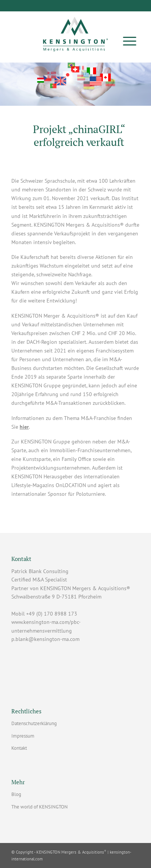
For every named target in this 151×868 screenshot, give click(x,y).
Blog (16, 794)
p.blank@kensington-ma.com (45, 639)
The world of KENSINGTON (40, 807)
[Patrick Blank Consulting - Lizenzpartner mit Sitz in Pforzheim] (75, 32)
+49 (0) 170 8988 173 (52, 614)
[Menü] (130, 41)
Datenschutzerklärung (34, 723)
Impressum (23, 736)
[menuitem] (130, 41)
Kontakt (19, 748)
